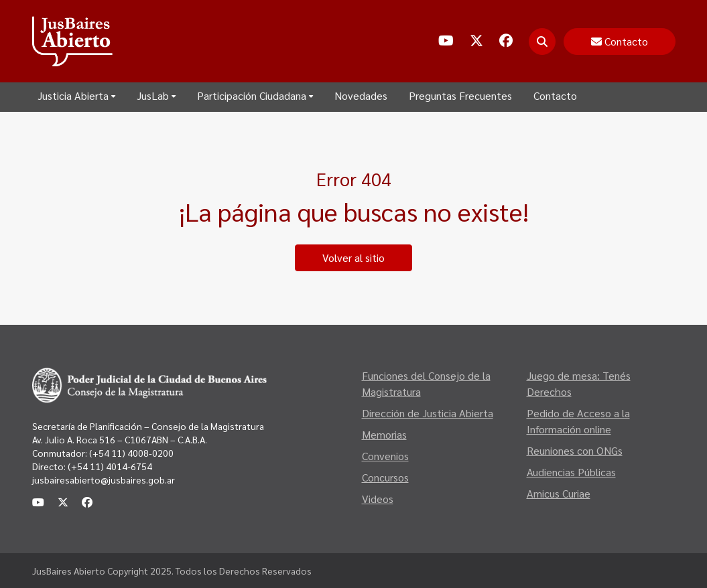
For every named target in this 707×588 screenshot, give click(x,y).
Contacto (555, 95)
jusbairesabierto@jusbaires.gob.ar (104, 480)
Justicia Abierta (76, 95)
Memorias (384, 434)
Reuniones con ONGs (575, 450)
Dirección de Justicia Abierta (428, 413)
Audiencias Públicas (571, 472)
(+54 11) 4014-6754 (110, 466)
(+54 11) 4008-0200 (130, 453)
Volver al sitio (353, 258)
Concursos (385, 477)
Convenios (385, 456)
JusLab (156, 95)
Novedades (361, 95)
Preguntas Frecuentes (460, 95)
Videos (378, 499)
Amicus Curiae (559, 493)
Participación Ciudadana (255, 95)
